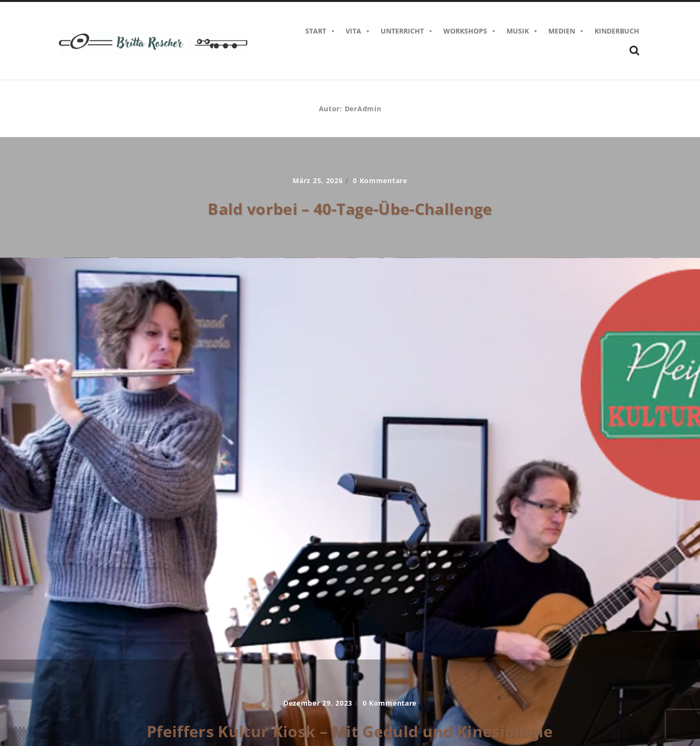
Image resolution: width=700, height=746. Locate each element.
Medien (567, 31)
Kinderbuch (617, 31)
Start (321, 31)
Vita (358, 31)
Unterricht (407, 31)
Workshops (470, 31)
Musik (523, 31)
